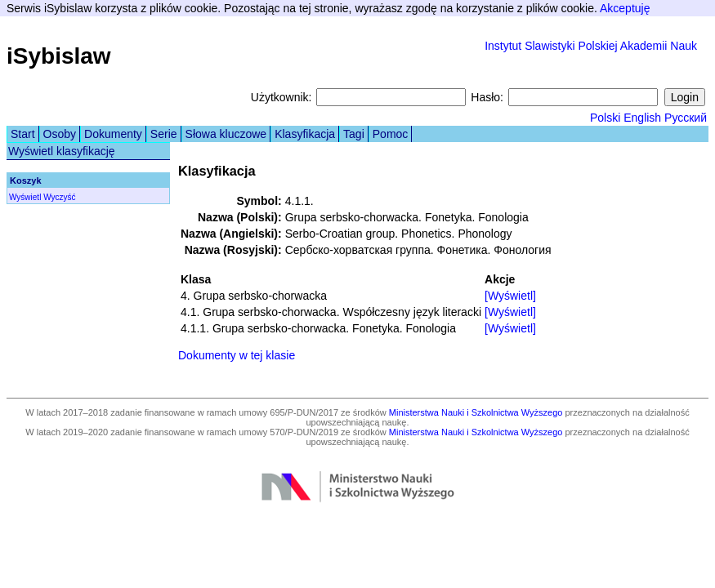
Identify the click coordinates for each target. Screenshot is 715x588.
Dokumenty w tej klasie (237, 355)
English (642, 118)
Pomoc (391, 134)
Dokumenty (113, 134)
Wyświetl (25, 197)
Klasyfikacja (305, 134)
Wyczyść (59, 197)
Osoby (60, 134)
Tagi (354, 134)
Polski (605, 118)
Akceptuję (625, 8)
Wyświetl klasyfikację (62, 151)
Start (23, 134)
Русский (686, 118)
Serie (164, 134)
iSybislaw (59, 56)
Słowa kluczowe (226, 134)
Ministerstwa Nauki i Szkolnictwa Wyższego (476, 412)
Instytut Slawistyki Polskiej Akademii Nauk (591, 46)
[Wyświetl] (510, 296)
